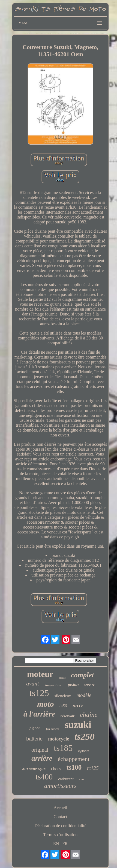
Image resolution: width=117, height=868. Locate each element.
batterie (34, 739)
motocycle (58, 739)
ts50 (63, 706)
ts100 (74, 767)
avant (33, 684)
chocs (56, 769)
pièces (62, 678)
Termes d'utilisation (61, 835)
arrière (42, 758)
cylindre (84, 751)
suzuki (78, 725)
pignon (35, 728)
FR (65, 844)
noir (78, 706)
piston (73, 685)
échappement (74, 759)
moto (46, 704)
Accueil (61, 808)
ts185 (63, 748)
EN (56, 844)
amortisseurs (60, 786)
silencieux (63, 696)
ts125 (39, 693)
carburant (66, 779)
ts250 (85, 737)
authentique (34, 769)
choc (82, 779)
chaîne (89, 715)
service (89, 685)
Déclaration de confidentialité (60, 826)
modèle (84, 695)
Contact (61, 817)
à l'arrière (39, 714)
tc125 (93, 768)
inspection (53, 685)
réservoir (67, 716)
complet (82, 675)
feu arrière (53, 729)
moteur (40, 674)
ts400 (44, 777)
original (40, 750)
